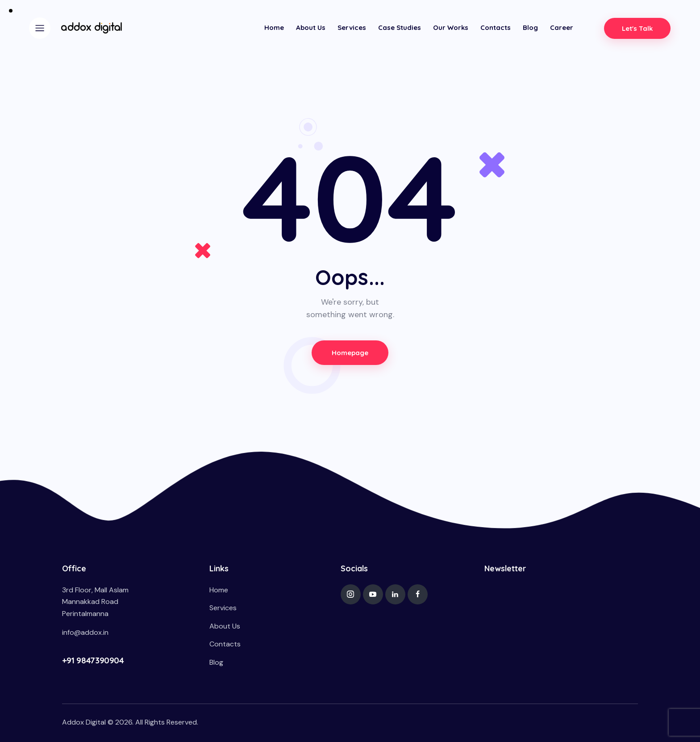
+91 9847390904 (93, 660)
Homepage (350, 353)
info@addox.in (85, 632)
